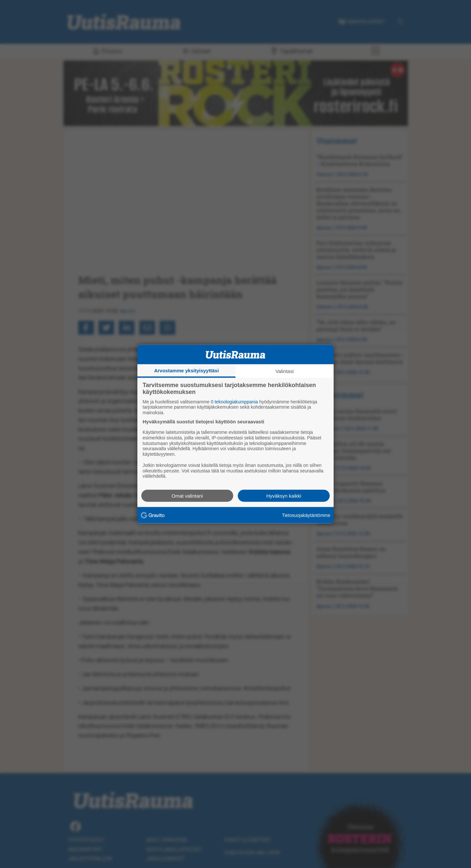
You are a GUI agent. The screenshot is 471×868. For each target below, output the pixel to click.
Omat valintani (187, 496)
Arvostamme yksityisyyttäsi (186, 370)
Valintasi (285, 371)
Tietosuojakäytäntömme (306, 515)
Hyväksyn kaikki (284, 496)
